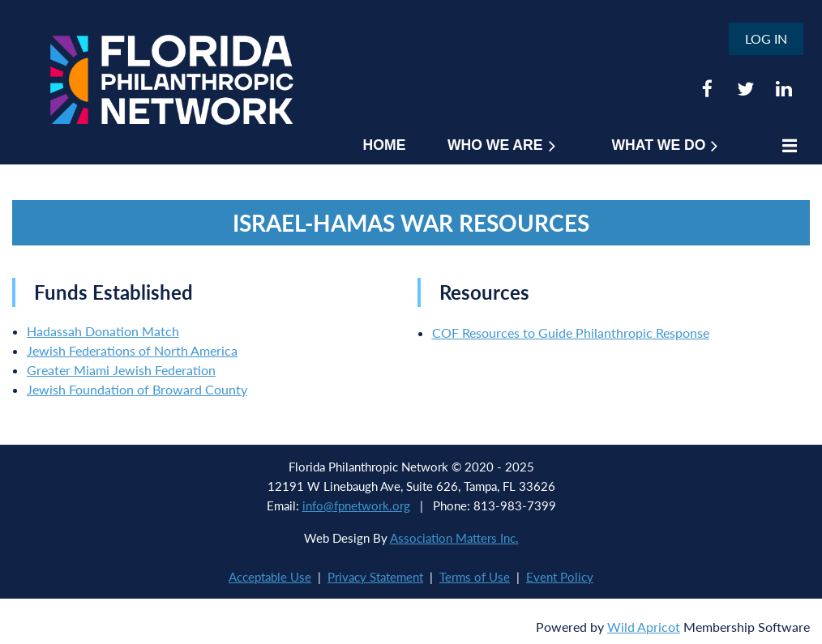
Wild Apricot (644, 627)
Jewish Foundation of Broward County (137, 389)
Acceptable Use (270, 577)
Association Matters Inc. (454, 538)
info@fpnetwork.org (356, 505)
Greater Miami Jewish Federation (121, 370)
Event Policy (560, 577)
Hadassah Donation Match (103, 331)
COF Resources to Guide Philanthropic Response (571, 333)
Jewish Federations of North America (132, 350)
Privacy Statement (375, 577)
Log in (766, 38)
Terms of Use (475, 577)
